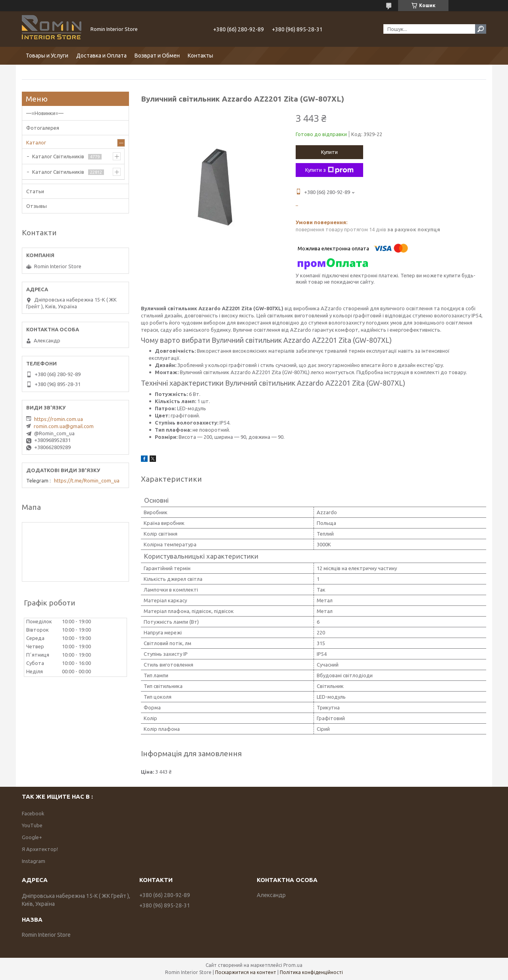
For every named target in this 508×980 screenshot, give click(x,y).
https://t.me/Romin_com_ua (87, 480)
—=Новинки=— (45, 113)
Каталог (36, 142)
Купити (329, 152)
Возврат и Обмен (157, 56)
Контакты (200, 56)
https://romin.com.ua (59, 419)
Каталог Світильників (58, 156)
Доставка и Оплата (101, 56)
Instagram (34, 861)
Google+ (32, 837)
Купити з (329, 170)
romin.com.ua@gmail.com (64, 426)
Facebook (33, 813)
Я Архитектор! (40, 849)
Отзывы (37, 206)
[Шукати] (481, 29)
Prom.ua (293, 965)
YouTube (32, 825)
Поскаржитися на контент (246, 972)
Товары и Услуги (47, 56)
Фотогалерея (43, 128)
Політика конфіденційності (311, 972)
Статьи (35, 191)
